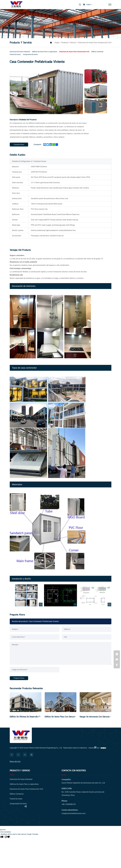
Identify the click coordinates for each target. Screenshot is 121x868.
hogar (57, 43)
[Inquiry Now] (19, 145)
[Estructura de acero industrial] (20, 52)
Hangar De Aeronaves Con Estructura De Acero (100, 717)
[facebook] (12, 755)
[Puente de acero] (15, 54)
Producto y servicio (69, 43)
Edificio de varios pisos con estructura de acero (65, 717)
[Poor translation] (7, 837)
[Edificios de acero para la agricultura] (45, 52)
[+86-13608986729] (117, 654)
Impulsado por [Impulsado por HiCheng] (94, 748)
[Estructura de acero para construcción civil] (74, 52)
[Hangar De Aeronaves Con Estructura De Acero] (96, 702)
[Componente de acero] (30, 54)
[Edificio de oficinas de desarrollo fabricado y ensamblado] (26, 702)
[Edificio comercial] (97, 52)
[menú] (110, 5)
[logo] (16, 5)
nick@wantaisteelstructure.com (74, 813)
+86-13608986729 (69, 804)
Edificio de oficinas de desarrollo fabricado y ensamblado (35, 717)
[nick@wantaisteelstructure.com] (117, 659)
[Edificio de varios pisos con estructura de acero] (61, 702)
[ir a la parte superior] (117, 665)
